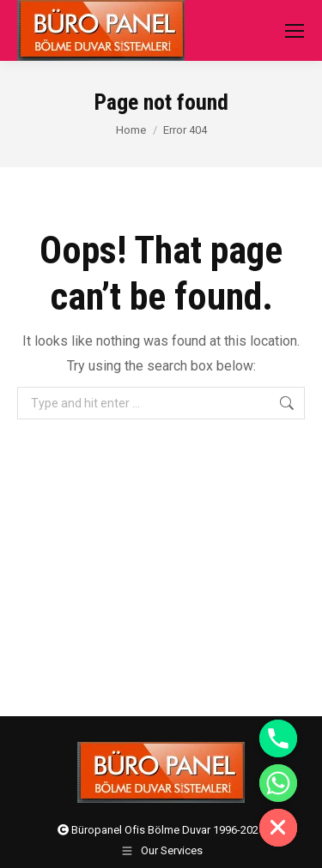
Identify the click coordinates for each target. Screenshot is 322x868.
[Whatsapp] (278, 783)
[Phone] (278, 738)
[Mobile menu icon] (295, 31)
